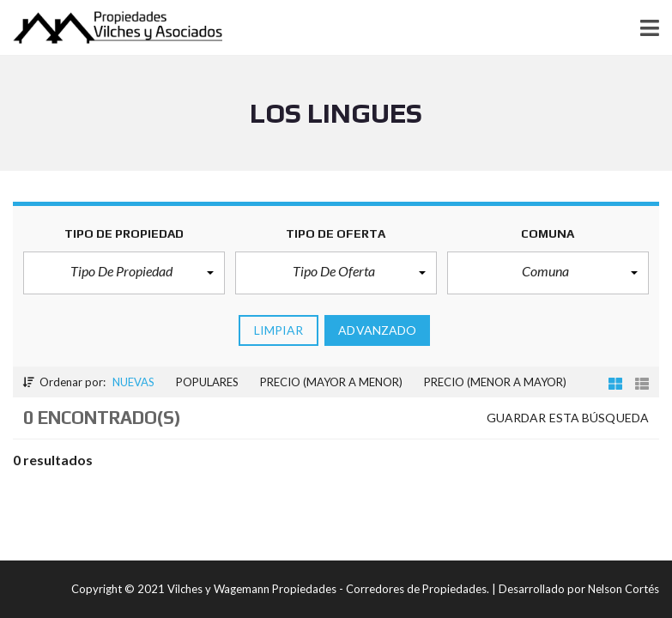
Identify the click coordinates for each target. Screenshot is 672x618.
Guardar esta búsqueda (568, 418)
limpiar (279, 330)
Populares (207, 382)
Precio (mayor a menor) (331, 382)
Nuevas (133, 382)
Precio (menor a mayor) (495, 382)
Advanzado (377, 330)
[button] (124, 273)
